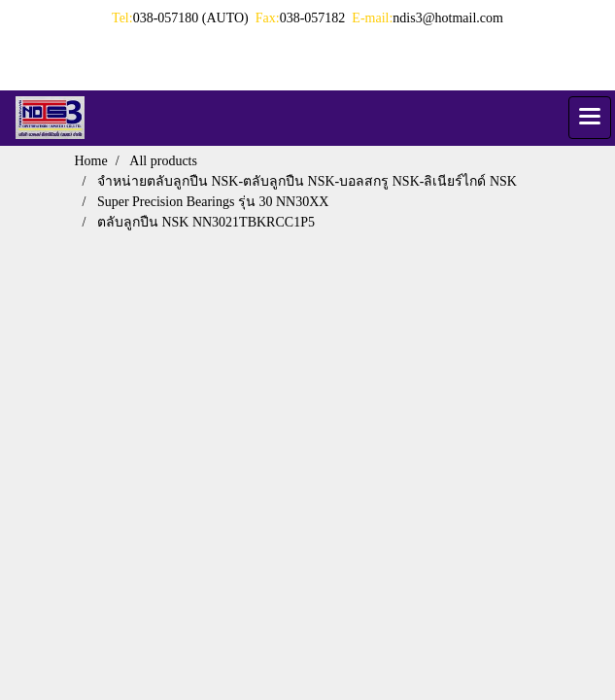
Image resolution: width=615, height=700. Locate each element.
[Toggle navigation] (590, 118)
